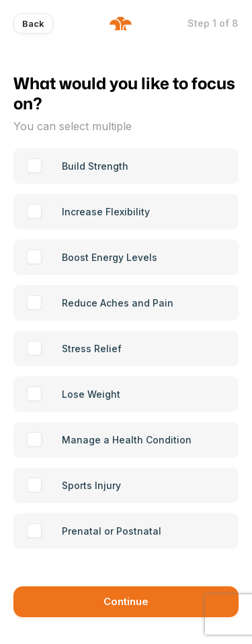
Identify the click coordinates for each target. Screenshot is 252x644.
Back (33, 23)
